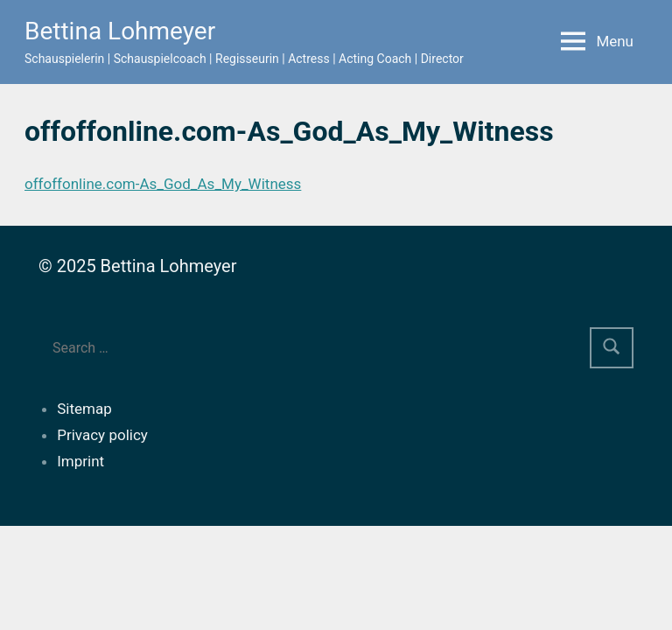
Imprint (80, 461)
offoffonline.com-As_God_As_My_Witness (163, 184)
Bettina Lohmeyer (120, 31)
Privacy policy (102, 435)
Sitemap (84, 409)
